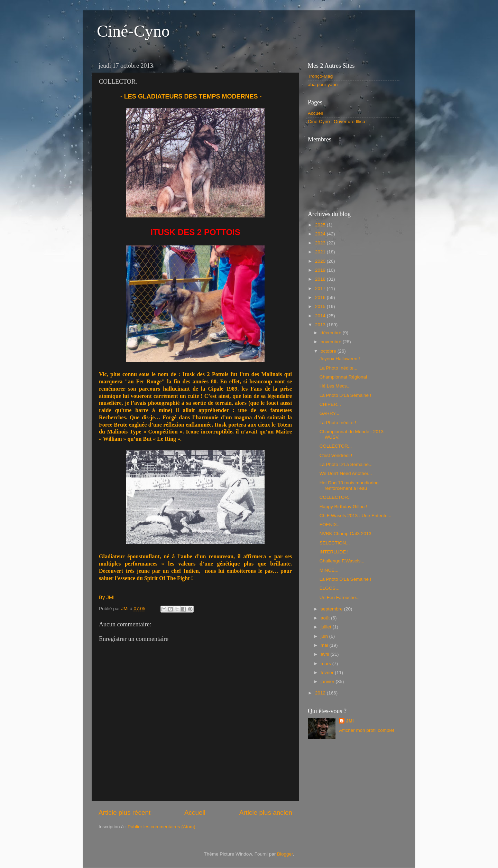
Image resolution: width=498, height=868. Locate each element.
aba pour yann (323, 85)
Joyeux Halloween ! (340, 359)
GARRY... (329, 413)
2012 (321, 693)
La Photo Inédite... (339, 368)
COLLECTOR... (336, 446)
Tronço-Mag (320, 76)
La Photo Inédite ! (338, 423)
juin (325, 636)
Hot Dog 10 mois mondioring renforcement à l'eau (349, 486)
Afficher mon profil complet (367, 730)
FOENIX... (330, 525)
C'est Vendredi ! (336, 455)
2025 (321, 225)
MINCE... (329, 570)
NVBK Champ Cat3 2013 (345, 534)
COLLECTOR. (334, 497)
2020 (321, 261)
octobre (329, 351)
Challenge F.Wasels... (342, 561)
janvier (328, 682)
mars (326, 664)
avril (326, 654)
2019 (321, 270)
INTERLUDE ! (334, 552)
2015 (321, 306)
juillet (327, 627)
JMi (350, 721)
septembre (332, 609)
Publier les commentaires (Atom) (162, 827)
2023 (321, 243)
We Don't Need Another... (346, 473)
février (328, 673)
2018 (321, 279)
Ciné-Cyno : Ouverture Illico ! (338, 122)
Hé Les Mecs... (335, 386)
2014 (321, 316)
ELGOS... (330, 588)
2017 (321, 288)
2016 (321, 297)
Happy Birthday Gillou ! (343, 507)
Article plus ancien (266, 813)
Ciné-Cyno (133, 31)
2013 (321, 325)
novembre (332, 342)
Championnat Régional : (345, 377)
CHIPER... (330, 404)
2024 (321, 234)
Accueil (195, 813)
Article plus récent (124, 813)
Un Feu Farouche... (340, 598)
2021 (321, 252)
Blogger (285, 854)
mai (325, 645)
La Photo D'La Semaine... (346, 464)
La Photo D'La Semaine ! (345, 395)
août (326, 618)
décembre (332, 333)
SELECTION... (335, 543)
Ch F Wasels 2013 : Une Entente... (356, 516)
